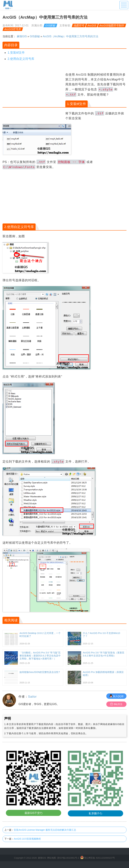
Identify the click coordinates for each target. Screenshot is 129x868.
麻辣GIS (22, 36)
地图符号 (79, 25)
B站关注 (116, 704)
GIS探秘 (50, 25)
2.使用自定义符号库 (21, 59)
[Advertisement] (34, 96)
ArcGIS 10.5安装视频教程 (27, 839)
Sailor (32, 697)
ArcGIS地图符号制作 (112, 25)
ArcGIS (92, 25)
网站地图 (52, 858)
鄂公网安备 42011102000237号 (100, 858)
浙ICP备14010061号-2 (68, 858)
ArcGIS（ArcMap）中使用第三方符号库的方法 (71, 36)
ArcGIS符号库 (13, 29)
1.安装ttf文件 (16, 53)
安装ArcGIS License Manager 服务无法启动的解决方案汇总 (45, 830)
